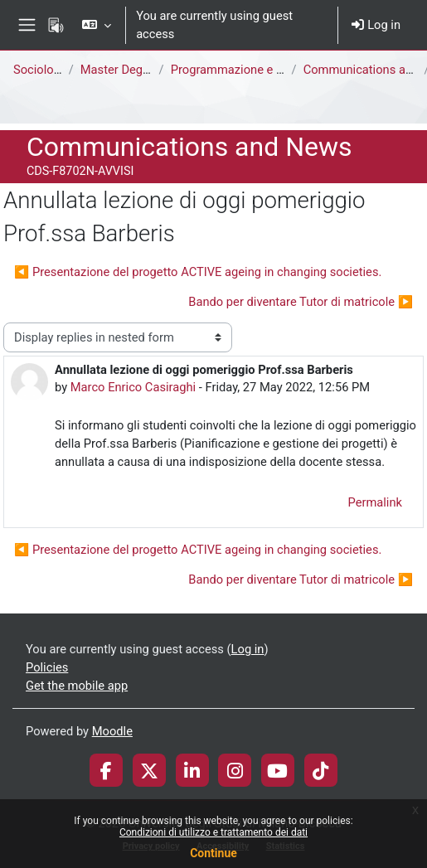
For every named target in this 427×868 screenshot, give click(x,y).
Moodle (112, 731)
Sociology (40, 70)
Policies (47, 667)
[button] (97, 25)
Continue (213, 853)
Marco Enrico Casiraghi (133, 387)
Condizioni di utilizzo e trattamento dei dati (213, 832)
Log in (376, 25)
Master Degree (120, 70)
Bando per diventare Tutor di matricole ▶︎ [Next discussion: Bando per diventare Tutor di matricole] (301, 302)
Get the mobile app (77, 686)
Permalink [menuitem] (375, 502)
